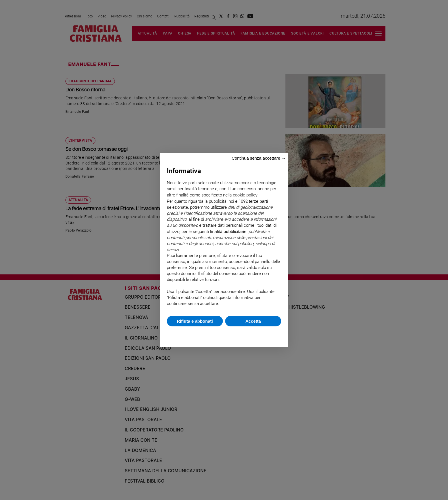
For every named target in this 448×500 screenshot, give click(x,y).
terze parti (258, 201)
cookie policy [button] (245, 195)
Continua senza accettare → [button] (259, 158)
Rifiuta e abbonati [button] (195, 321)
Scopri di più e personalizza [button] (224, 334)
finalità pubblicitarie (228, 231)
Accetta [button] (253, 321)
